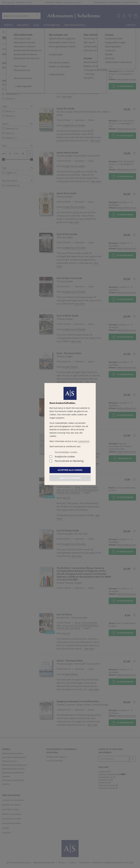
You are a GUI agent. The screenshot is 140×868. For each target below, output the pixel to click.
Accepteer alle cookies (70, 470)
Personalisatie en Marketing (69, 461)
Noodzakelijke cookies (66, 452)
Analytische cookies (65, 457)
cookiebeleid (84, 441)
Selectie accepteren (70, 478)
